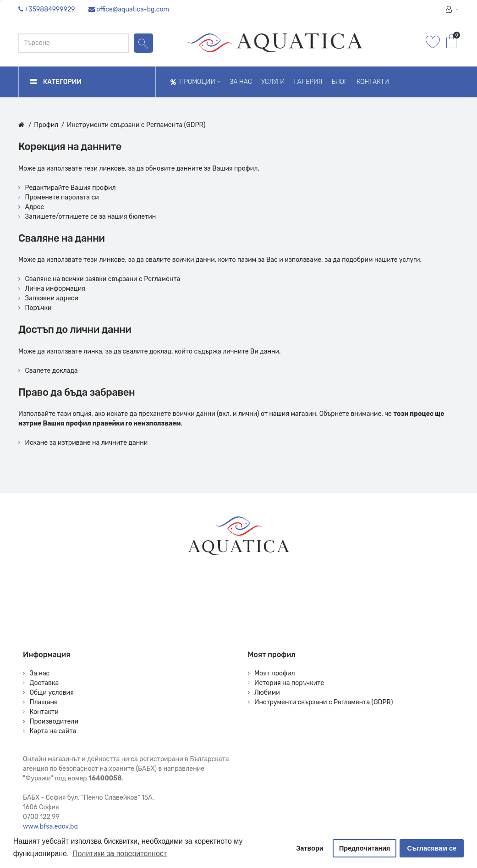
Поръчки (38, 308)
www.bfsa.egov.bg (50, 827)
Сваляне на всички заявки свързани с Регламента (103, 279)
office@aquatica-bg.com (133, 9)
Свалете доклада (52, 371)
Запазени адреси (52, 298)
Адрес (35, 207)
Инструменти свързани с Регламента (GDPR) (136, 125)
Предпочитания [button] (365, 848)
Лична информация (55, 289)
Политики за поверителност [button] (120, 854)
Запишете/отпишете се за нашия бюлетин (91, 217)
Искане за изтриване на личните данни (87, 443)
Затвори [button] (310, 848)
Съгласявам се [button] (432, 848)
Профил (46, 125)
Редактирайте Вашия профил (71, 188)
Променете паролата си (62, 197)
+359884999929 (50, 9)
